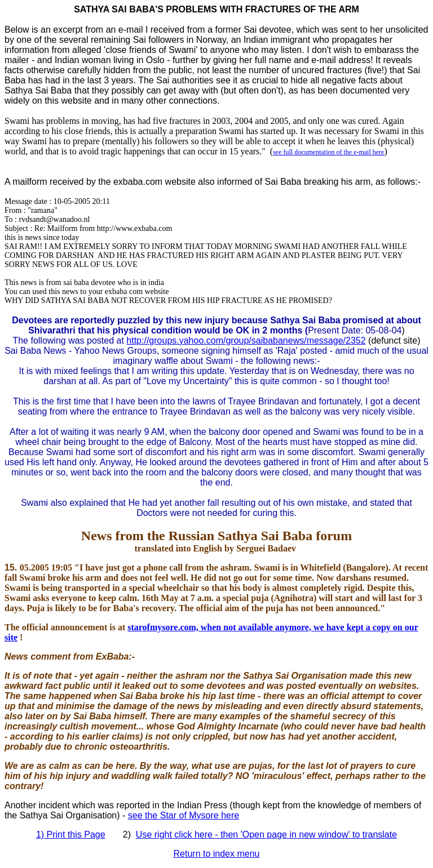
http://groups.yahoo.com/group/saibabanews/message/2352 (246, 340)
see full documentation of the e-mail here (328, 152)
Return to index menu (217, 854)
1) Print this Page (71, 834)
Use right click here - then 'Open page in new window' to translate (266, 834)
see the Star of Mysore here (184, 815)
